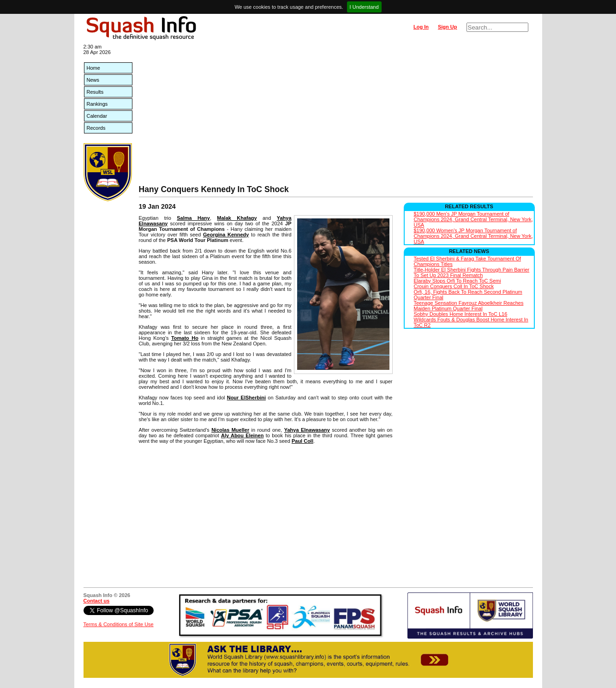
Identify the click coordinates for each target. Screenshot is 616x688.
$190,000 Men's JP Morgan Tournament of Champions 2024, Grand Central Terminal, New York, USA (473, 219)
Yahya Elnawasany (307, 430)
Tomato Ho (185, 338)
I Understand (364, 7)
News (93, 80)
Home (93, 68)
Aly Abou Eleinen (242, 435)
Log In (421, 27)
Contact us (97, 601)
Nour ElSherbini (246, 398)
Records (96, 128)
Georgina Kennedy (226, 235)
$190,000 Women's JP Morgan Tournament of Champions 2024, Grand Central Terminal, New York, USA (473, 236)
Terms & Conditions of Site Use (119, 624)
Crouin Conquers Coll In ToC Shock (454, 286)
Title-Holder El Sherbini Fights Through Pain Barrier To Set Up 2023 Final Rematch (472, 272)
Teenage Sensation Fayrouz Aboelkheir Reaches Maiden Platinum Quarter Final (469, 306)
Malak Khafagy (237, 218)
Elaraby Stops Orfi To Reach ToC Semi (458, 281)
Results (95, 92)
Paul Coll (302, 441)
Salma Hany (193, 218)
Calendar (97, 116)
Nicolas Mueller (230, 430)
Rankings (97, 104)
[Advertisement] (336, 115)
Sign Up (448, 27)
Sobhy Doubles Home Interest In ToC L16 (461, 314)
